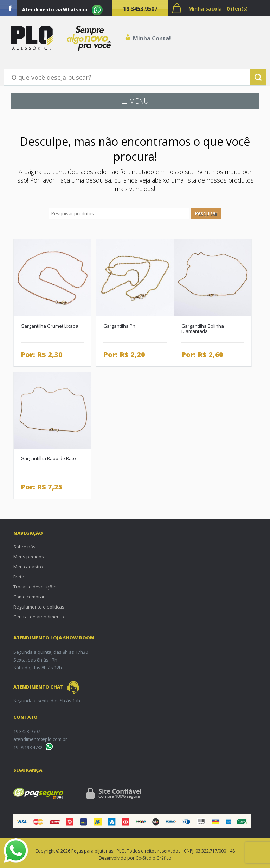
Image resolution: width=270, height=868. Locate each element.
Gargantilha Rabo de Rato (48, 458)
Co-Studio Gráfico (153, 858)
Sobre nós (24, 547)
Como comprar (29, 597)
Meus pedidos (29, 557)
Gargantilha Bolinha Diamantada (203, 328)
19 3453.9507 (140, 9)
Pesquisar (206, 213)
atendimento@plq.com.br (40, 739)
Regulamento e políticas (39, 607)
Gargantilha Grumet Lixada (50, 326)
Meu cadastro (28, 567)
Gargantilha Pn (119, 326)
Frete (19, 577)
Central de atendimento (39, 617)
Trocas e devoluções (36, 587)
